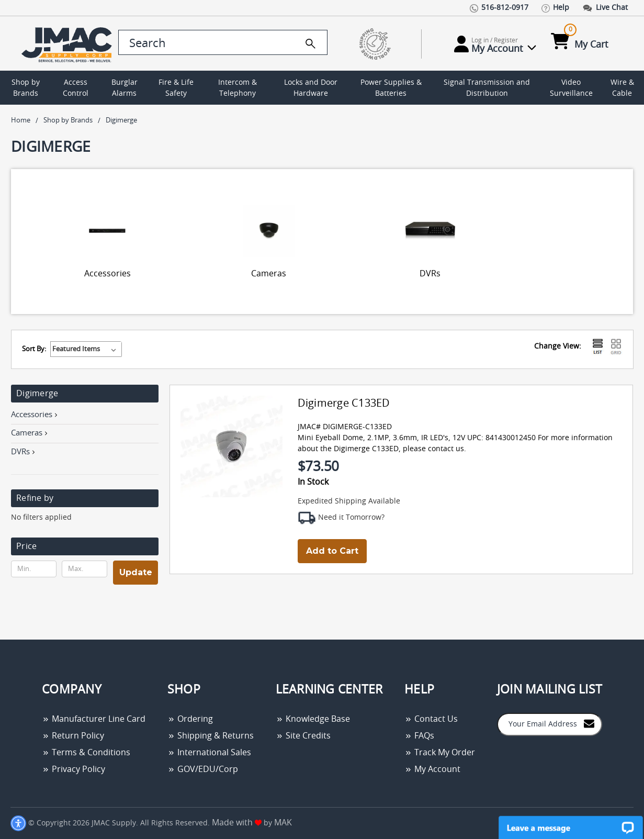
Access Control (76, 88)
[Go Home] (62, 44)
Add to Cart (332, 551)
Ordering (190, 719)
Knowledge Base (313, 719)
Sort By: (34, 349)
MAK (283, 823)
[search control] (223, 42)
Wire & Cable (622, 88)
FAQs (419, 736)
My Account (432, 769)
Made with (237, 823)
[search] (310, 43)
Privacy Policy (74, 769)
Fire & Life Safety (176, 88)
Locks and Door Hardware (311, 88)
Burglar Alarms (125, 88)
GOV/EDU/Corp (203, 769)
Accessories (108, 274)
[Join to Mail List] (589, 724)
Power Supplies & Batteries (391, 88)
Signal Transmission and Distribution (487, 88)
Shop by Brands (26, 88)
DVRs (430, 274)
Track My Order (440, 753)
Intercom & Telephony (238, 88)
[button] (85, 546)
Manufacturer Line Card (94, 719)
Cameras (269, 274)
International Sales (209, 753)
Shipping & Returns (211, 736)
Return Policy (73, 736)
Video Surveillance (571, 88)
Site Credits (303, 736)
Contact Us (431, 719)
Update (136, 572)
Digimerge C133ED (344, 404)
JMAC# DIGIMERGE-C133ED (345, 427)
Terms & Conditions (86, 753)
